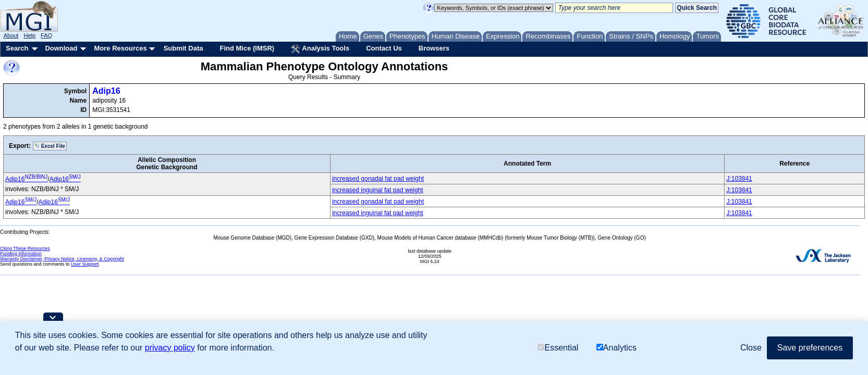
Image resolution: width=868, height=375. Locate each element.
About (11, 35)
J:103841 (739, 179)
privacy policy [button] (170, 348)
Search (17, 48)
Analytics (616, 348)
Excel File (50, 146)
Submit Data (184, 48)
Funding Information (21, 254)
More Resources (120, 48)
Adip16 (106, 91)
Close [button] (751, 348)
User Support (85, 264)
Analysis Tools (320, 49)
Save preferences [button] (810, 348)
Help (29, 35)
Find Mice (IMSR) (247, 48)
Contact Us (384, 48)
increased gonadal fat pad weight (378, 179)
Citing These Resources (25, 248)
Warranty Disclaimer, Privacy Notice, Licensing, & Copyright (62, 259)
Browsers (434, 48)
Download (61, 48)
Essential (558, 348)
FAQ (46, 35)
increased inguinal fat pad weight (378, 190)
